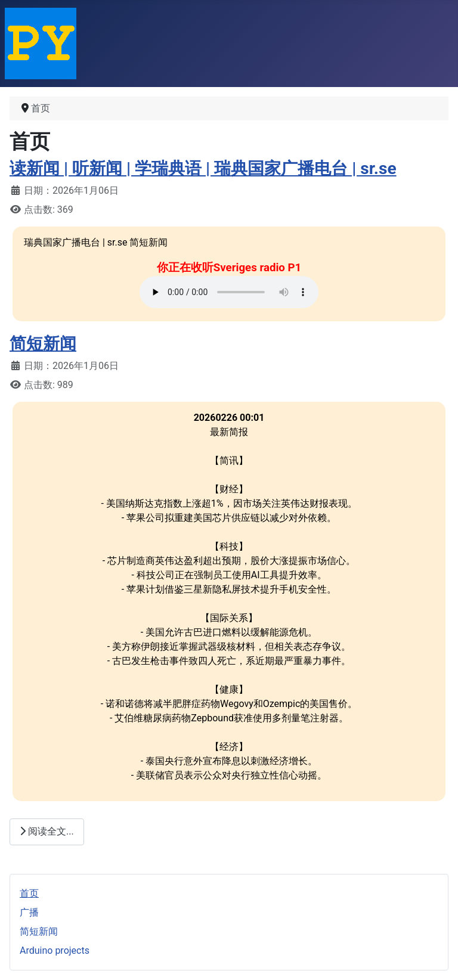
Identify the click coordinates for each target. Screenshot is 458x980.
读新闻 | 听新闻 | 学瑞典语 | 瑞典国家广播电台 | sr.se (203, 168)
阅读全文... (47, 831)
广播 (29, 912)
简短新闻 (43, 344)
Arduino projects (55, 950)
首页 (29, 893)
